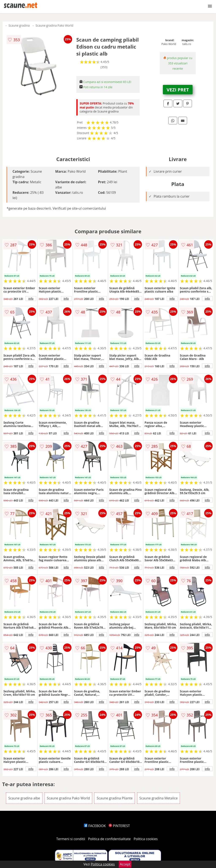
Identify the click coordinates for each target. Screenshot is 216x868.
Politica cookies (146, 839)
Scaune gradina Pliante (115, 798)
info (31, 298)
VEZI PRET (178, 90)
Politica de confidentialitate (109, 839)
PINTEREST (119, 826)
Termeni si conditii (71, 839)
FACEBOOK (95, 826)
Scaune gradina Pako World (55, 25)
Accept (125, 864)
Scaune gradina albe (24, 798)
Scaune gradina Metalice (159, 798)
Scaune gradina (19, 25)
